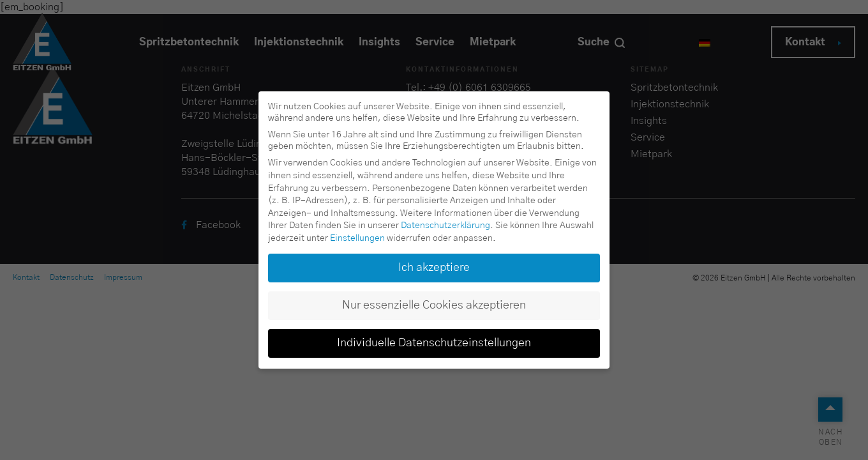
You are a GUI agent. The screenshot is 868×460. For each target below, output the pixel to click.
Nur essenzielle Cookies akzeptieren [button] (434, 305)
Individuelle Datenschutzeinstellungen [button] (434, 343)
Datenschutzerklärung (445, 226)
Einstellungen (357, 238)
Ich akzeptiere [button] (434, 268)
